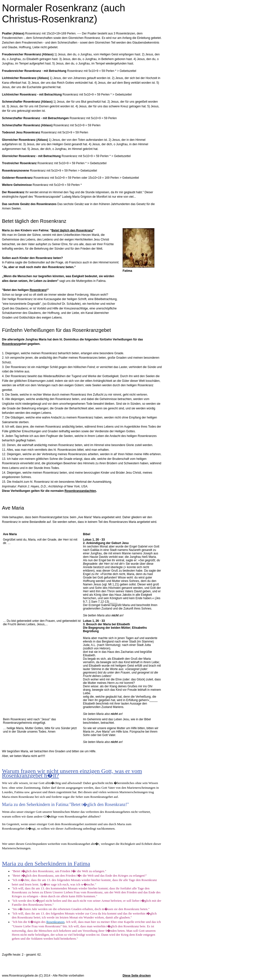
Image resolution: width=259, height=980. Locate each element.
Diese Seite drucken (137, 976)
